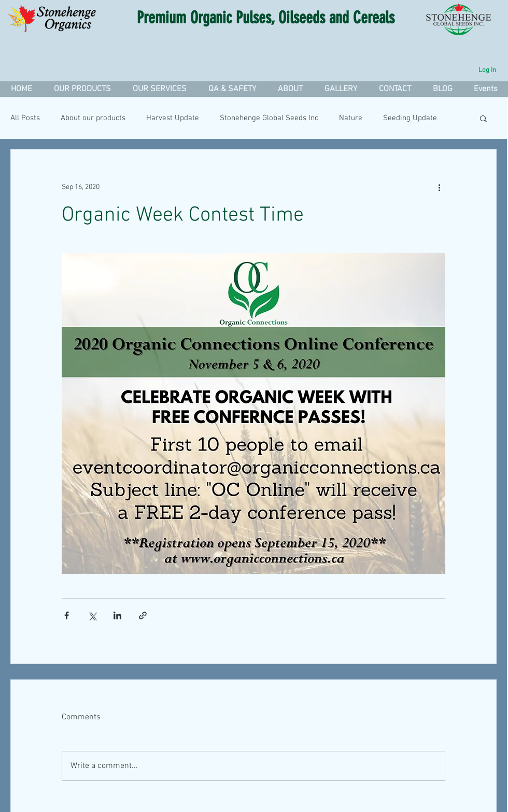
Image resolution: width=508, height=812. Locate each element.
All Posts (25, 118)
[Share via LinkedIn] (117, 615)
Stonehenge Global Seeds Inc (269, 118)
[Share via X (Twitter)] (92, 615)
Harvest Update (173, 118)
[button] (159, 89)
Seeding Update (410, 118)
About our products (93, 118)
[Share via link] (143, 615)
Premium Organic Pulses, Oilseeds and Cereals (266, 18)
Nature (351, 118)
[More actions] (439, 187)
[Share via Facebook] (67, 615)
